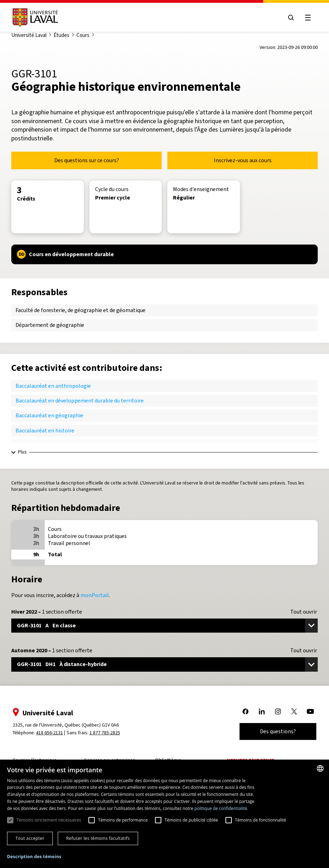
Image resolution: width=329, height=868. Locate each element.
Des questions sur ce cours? (87, 160)
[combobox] (320, 768)
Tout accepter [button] (30, 838)
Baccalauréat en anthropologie (53, 386)
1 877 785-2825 (105, 733)
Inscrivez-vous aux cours (243, 160)
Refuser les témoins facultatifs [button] (98, 838)
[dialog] (164, 814)
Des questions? (278, 731)
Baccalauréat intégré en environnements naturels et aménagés (92, 445)
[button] (34, 857)
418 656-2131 (49, 733)
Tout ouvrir (304, 612)
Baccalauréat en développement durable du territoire (80, 401)
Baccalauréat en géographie (49, 415)
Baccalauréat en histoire (45, 430)
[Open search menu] (291, 18)
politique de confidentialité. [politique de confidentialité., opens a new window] (221, 808)
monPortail (95, 595)
